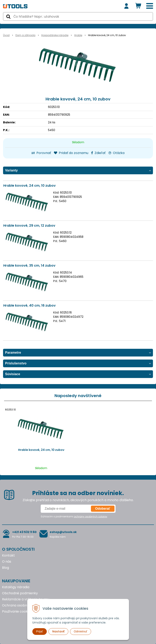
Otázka (116, 153)
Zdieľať (98, 153)
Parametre (13, 353)
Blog (5, 568)
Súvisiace (13, 374)
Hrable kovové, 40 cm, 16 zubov (29, 305)
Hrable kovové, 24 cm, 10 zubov (29, 186)
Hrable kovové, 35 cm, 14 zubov (29, 265)
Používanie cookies (17, 611)
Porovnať (41, 153)
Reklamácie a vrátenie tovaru (26, 599)
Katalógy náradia (16, 587)
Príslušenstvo (16, 363)
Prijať (40, 631)
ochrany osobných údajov (91, 516)
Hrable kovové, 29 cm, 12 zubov (29, 226)
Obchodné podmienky (20, 593)
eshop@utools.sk (63, 532)
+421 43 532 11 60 (24, 532)
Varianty (11, 170)
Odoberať (103, 509)
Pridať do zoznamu (71, 153)
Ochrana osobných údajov (23, 605)
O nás (7, 562)
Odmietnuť (81, 631)
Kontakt (8, 555)
